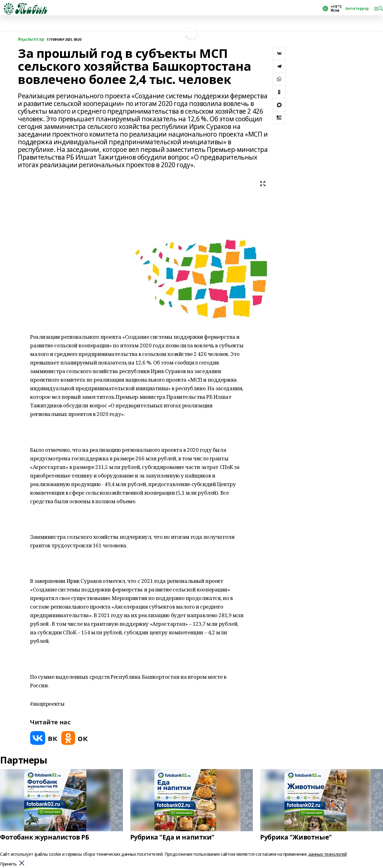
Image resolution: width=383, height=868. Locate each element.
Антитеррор (357, 9)
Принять (8, 864)
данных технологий (328, 854)
